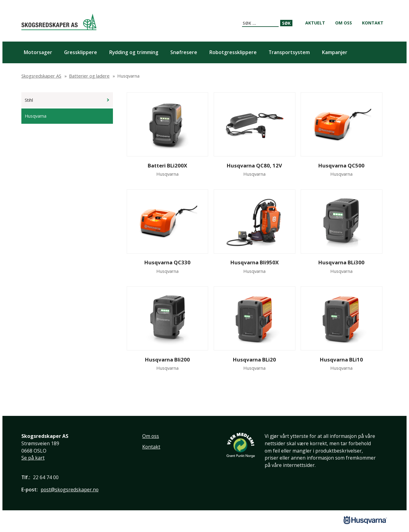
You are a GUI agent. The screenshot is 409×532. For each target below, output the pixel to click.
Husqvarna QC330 (167, 262)
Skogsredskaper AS (59, 22)
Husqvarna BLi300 (341, 262)
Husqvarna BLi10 (341, 360)
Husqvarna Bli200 (167, 360)
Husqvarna (36, 116)
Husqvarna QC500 (341, 165)
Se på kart (33, 458)
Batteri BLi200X (167, 165)
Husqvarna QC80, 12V (254, 165)
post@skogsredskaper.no (70, 490)
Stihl (29, 100)
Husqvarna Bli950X (255, 262)
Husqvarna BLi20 (254, 360)
